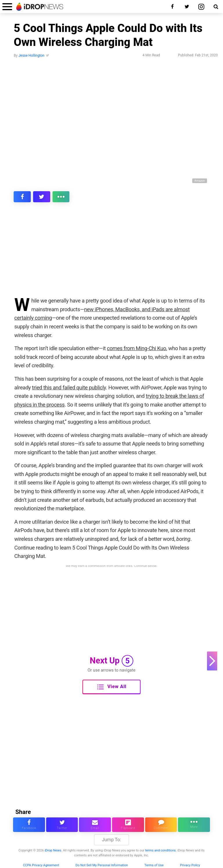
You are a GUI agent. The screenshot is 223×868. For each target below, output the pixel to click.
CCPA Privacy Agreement (41, 865)
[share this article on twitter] (42, 197)
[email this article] (95, 825)
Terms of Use (154, 865)
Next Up (111, 661)
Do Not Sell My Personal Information (102, 865)
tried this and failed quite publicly (69, 388)
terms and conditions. (161, 850)
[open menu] (7, 7)
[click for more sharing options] (61, 197)
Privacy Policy (190, 865)
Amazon (200, 181)
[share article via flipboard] (128, 825)
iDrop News (53, 850)
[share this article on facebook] (22, 197)
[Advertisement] (111, 253)
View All (112, 687)
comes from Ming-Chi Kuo (136, 348)
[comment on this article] (161, 825)
